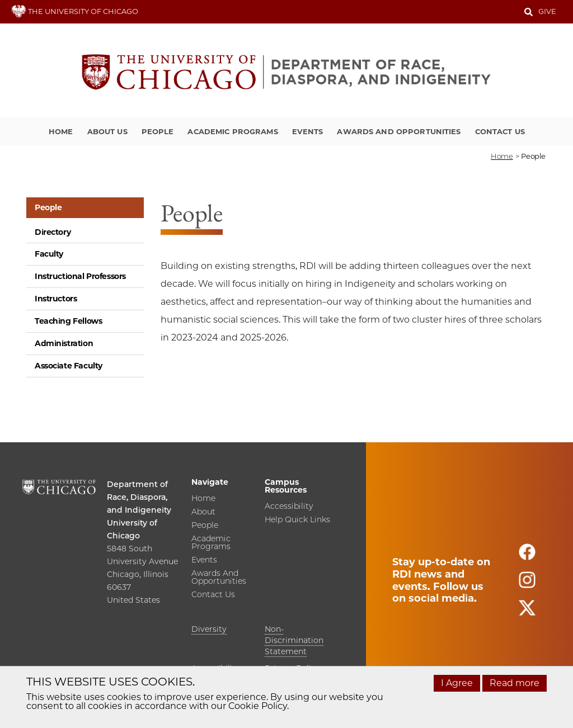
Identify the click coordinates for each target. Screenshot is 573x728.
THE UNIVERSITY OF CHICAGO (75, 11)
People (158, 131)
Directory (53, 232)
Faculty (49, 254)
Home (61, 131)
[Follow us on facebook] (527, 557)
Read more (515, 683)
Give (547, 11)
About (203, 512)
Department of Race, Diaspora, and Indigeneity (139, 497)
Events (308, 131)
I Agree (457, 683)
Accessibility (289, 507)
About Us (107, 131)
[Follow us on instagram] (527, 585)
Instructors (56, 299)
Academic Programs (233, 131)
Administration (64, 343)
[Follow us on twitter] (527, 613)
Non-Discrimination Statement (294, 640)
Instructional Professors (80, 276)
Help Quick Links (297, 520)
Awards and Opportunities (399, 131)
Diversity (209, 629)
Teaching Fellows (68, 321)
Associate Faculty (69, 366)
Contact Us (500, 131)
